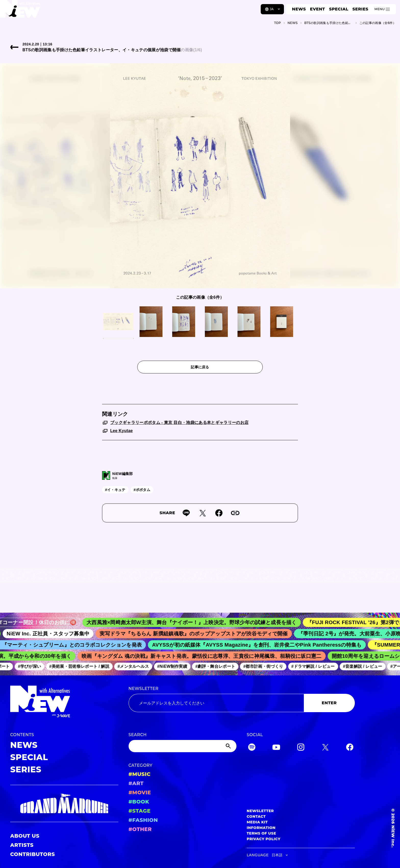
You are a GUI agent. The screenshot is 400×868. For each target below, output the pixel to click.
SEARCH (138, 735)
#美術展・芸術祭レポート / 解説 (81, 666)
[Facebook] (350, 748)
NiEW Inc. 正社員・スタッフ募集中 (51, 634)
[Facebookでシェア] (219, 513)
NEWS (299, 9)
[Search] (183, 746)
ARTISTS (22, 845)
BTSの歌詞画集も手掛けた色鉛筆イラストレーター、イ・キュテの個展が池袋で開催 (329, 23)
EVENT (317, 9)
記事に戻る (200, 367)
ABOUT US (25, 836)
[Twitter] (325, 748)
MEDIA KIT (257, 822)
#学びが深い (32, 666)
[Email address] (216, 703)
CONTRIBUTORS (33, 854)
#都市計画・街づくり (265, 666)
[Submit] (229, 746)
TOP (277, 23)
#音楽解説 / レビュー (365, 666)
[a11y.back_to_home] (21, 11)
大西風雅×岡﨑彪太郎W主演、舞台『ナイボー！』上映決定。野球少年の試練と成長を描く (195, 622)
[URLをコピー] (235, 513)
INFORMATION (261, 828)
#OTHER (140, 829)
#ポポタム (142, 490)
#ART (136, 783)
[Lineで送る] (186, 513)
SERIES (360, 9)
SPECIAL (339, 9)
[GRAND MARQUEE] (64, 804)
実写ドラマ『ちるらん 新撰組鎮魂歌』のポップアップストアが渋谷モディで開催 (197, 634)
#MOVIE (140, 792)
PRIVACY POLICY (264, 839)
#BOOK (139, 802)
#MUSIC (140, 774)
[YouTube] (276, 748)
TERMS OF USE (261, 833)
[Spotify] (252, 748)
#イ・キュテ (115, 490)
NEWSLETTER (144, 689)
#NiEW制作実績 (174, 666)
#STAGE (140, 811)
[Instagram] (301, 748)
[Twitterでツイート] (203, 513)
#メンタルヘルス (135, 666)
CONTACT (256, 816)
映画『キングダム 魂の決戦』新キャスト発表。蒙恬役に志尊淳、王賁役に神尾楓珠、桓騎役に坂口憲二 (204, 656)
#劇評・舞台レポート (217, 666)
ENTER (329, 703)
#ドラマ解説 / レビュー (315, 666)
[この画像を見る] (118, 322)
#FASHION (143, 820)
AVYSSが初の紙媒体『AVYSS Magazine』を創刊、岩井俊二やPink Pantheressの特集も (259, 645)
